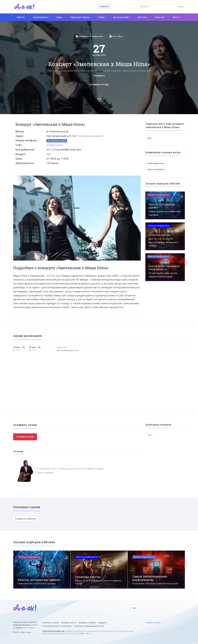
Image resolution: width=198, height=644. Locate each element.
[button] (138, 178)
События (160, 17)
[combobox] (81, 7)
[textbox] (81, 4)
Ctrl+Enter (29, 628)
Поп (99, 99)
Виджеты (103, 623)
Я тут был (116, 36)
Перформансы (41, 17)
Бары (60, 17)
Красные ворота (156, 169)
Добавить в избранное (89, 36)
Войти (181, 6)
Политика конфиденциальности (89, 626)
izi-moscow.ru (54, 145)
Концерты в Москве (26, 519)
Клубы (102, 17)
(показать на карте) (91, 136)
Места (177, 17)
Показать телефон (57, 141)
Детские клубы (122, 17)
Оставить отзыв (99, 84)
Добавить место (69, 623)
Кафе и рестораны (81, 17)
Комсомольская (156, 163)
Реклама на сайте (51, 623)
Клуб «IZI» (62, 348)
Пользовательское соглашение (57, 626)
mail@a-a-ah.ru (84, 633)
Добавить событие (87, 623)
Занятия (143, 17)
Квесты (22, 17)
